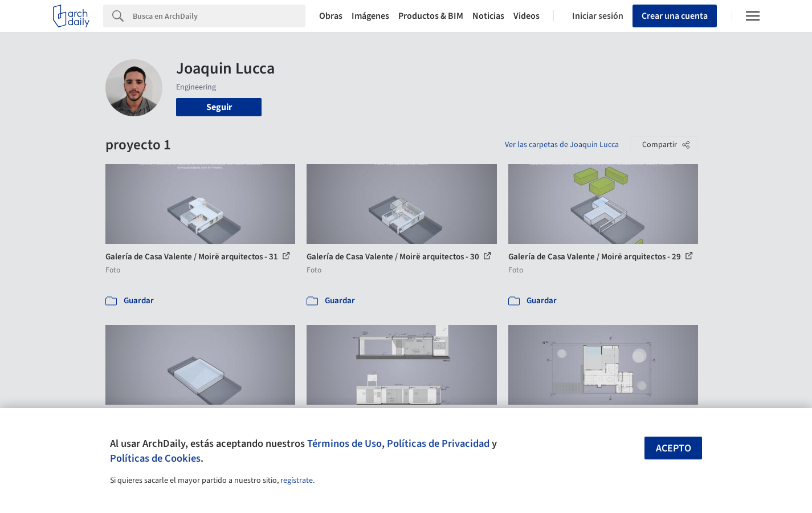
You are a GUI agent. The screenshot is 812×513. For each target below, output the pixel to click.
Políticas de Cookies (155, 458)
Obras (331, 16)
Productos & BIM (431, 16)
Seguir (219, 107)
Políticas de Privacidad (438, 443)
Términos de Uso (344, 443)
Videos (527, 16)
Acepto (674, 448)
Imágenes (370, 16)
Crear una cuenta (675, 16)
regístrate (297, 481)
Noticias (488, 16)
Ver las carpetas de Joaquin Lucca (562, 145)
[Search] (219, 16)
